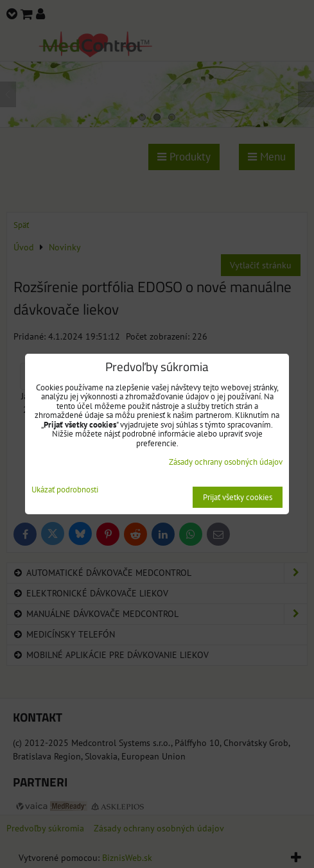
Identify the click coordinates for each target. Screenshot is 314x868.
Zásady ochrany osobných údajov (226, 462)
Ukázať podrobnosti (65, 490)
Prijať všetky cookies (238, 497)
